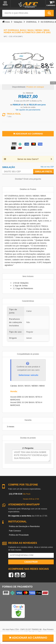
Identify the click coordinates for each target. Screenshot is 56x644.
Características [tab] (28, 301)
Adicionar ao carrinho (28, 638)
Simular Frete (43, 171)
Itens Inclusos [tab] (28, 276)
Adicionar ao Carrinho (28, 134)
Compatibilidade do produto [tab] (28, 354)
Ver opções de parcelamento (28, 110)
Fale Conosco (15, 531)
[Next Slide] (53, 63)
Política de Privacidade (19, 535)
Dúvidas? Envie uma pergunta (28, 179)
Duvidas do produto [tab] (28, 438)
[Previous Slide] (3, 63)
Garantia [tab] (28, 420)
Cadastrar (31, 562)
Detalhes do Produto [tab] (28, 189)
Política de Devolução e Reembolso (24, 526)
